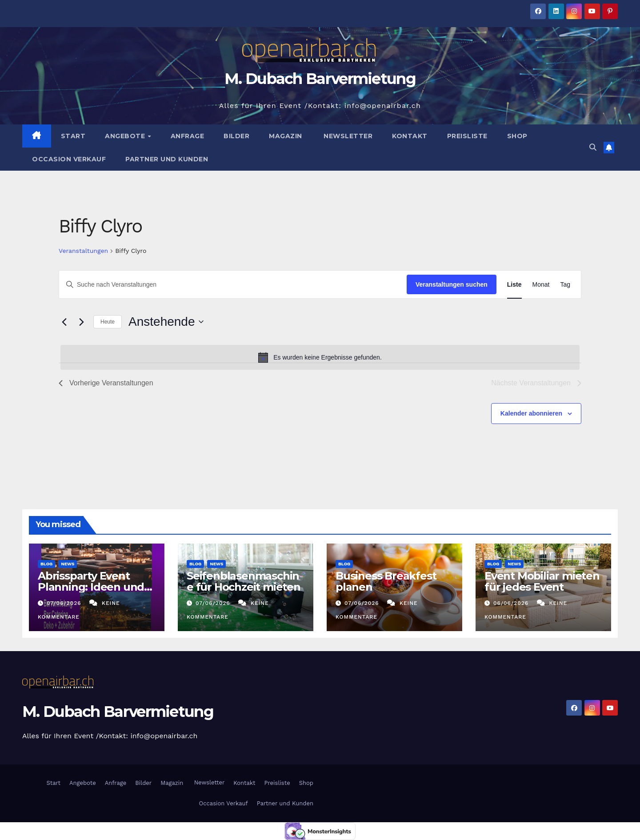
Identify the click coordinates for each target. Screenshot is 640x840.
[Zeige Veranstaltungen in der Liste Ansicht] (514, 285)
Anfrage (188, 136)
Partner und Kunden (167, 159)
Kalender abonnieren (531, 413)
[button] (593, 147)
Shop (517, 136)
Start (73, 136)
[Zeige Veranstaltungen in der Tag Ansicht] (565, 285)
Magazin (286, 136)
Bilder (236, 136)
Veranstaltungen (83, 251)
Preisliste (467, 136)
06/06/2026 (512, 603)
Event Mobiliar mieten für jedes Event (542, 581)
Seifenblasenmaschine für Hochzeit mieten (244, 581)
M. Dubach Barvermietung (320, 79)
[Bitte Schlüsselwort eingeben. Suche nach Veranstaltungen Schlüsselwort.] (233, 285)
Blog (46, 564)
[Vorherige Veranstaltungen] (64, 322)
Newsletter (347, 136)
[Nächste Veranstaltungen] (81, 322)
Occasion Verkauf (69, 159)
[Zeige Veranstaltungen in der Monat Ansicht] (541, 285)
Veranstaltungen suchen (452, 284)
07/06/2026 (65, 603)
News (68, 564)
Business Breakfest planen (386, 581)
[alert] (320, 357)
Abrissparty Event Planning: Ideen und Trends (91, 587)
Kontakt (410, 136)
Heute (108, 322)
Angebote (126, 136)
